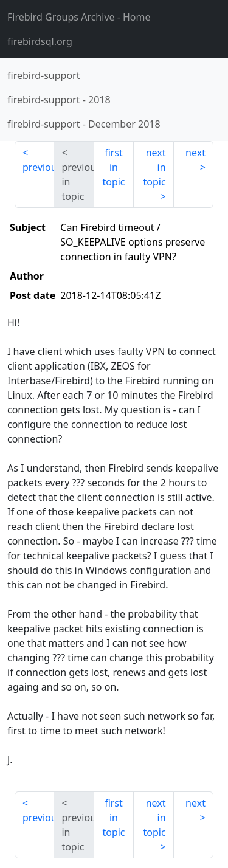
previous (38, 167)
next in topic (154, 167)
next (195, 153)
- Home (79, 17)
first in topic (113, 167)
